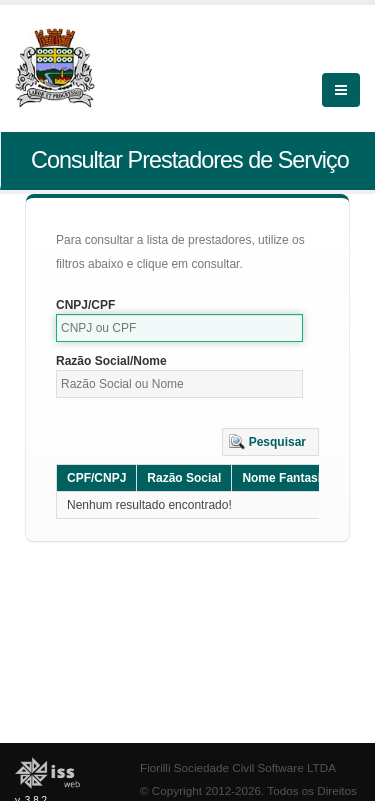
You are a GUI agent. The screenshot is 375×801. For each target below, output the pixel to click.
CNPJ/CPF (85, 305)
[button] (270, 442)
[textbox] (179, 328)
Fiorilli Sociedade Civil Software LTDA (238, 767)
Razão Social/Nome (111, 361)
